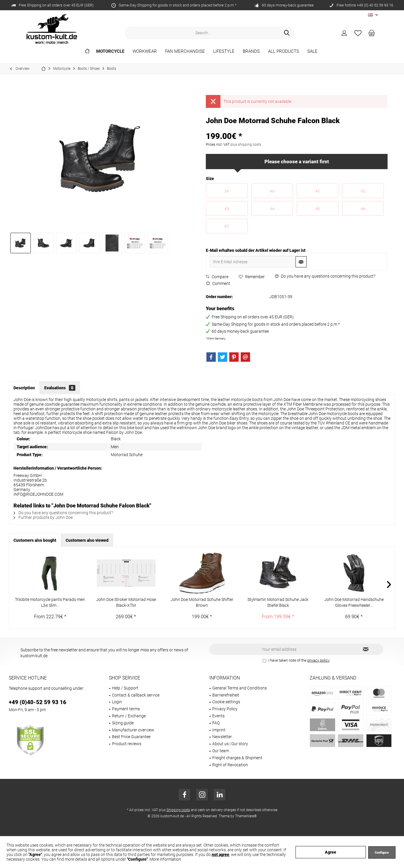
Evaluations (60, 388)
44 (272, 209)
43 (227, 209)
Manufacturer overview (133, 730)
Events (218, 716)
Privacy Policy (225, 709)
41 (318, 191)
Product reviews (127, 744)
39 (227, 191)
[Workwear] (145, 51)
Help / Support (125, 688)
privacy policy (318, 660)
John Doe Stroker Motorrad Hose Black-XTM (126, 602)
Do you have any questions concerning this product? (325, 276)
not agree (220, 855)
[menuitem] (372, 33)
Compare (217, 277)
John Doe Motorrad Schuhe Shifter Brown (202, 602)
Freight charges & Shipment (237, 758)
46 (363, 209)
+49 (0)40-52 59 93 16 (38, 702)
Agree (331, 852)
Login (117, 702)
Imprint (219, 730)
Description (24, 388)
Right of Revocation (230, 765)
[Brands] (251, 51)
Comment (218, 283)
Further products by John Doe (43, 517)
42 (363, 191)
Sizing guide (123, 723)
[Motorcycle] (110, 51)
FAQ (216, 723)
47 (227, 226)
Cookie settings (226, 702)
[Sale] (312, 51)
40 (272, 191)
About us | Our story (230, 744)
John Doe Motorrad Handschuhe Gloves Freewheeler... (354, 602)
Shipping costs (178, 810)
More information (165, 859)
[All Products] (284, 51)
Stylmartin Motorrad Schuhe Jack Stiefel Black (278, 602)
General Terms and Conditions (240, 688)
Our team (221, 751)
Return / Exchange (129, 716)
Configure (382, 853)
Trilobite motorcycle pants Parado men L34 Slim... (50, 602)
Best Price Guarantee (131, 737)
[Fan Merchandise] (185, 51)
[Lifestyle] (224, 51)
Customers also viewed (87, 540)
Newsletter (222, 737)
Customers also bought (35, 540)
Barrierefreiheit (226, 695)
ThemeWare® (246, 816)
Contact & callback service (136, 695)
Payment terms (126, 709)
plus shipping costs (246, 145)
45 (318, 209)
